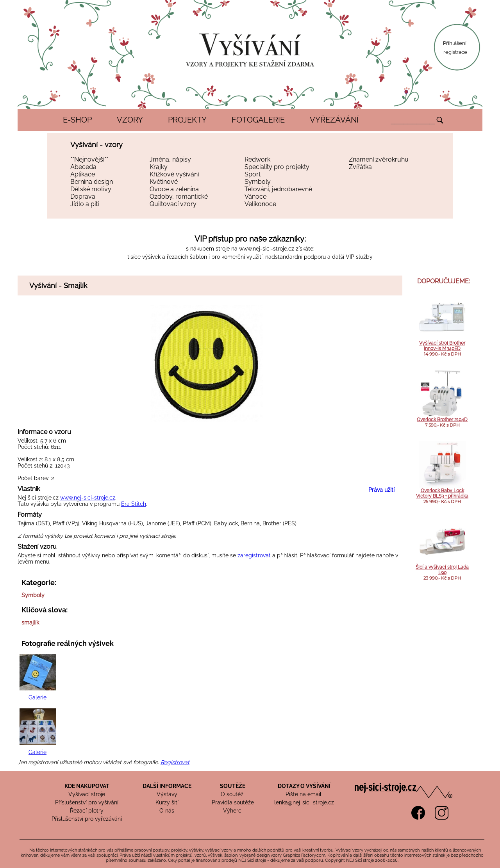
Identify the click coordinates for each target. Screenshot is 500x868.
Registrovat (175, 762)
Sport (253, 174)
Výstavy (167, 794)
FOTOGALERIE (258, 120)
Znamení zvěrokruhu (379, 159)
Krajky (159, 167)
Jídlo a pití (85, 204)
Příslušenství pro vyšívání (87, 802)
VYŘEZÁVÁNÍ (334, 120)
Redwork (257, 159)
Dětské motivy (91, 189)
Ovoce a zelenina (174, 189)
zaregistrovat (254, 555)
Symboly (258, 182)
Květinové (164, 182)
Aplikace (83, 174)
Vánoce (255, 197)
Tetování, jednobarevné (278, 189)
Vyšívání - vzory (96, 145)
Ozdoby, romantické (179, 197)
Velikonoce (260, 204)
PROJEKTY (187, 120)
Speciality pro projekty (277, 167)
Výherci (233, 811)
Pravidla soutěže (233, 802)
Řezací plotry (87, 811)
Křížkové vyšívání (174, 174)
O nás (167, 811)
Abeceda (83, 167)
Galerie (37, 697)
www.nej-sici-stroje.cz (267, 249)
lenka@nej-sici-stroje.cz (304, 802)
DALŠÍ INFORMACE (167, 786)
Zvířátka (360, 167)
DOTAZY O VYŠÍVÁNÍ (304, 786)
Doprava (83, 197)
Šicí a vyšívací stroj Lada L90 (442, 570)
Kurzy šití (167, 802)
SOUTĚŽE (233, 786)
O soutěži (233, 794)
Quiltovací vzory (173, 204)
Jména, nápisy (170, 159)
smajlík (30, 623)
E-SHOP (77, 120)
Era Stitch (134, 504)
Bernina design (92, 182)
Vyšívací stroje (87, 794)
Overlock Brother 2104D (442, 420)
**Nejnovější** (89, 159)
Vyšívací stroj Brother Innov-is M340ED (442, 346)
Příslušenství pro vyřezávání (87, 819)
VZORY (130, 120)
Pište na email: (304, 794)
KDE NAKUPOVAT (87, 786)
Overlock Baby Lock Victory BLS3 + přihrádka (442, 493)
